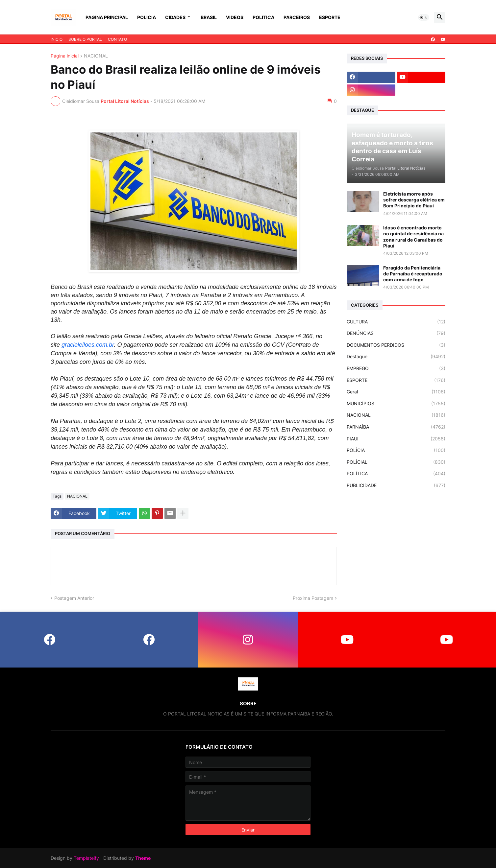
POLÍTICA (396, 474)
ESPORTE (330, 17)
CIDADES (175, 17)
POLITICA (263, 17)
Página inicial (65, 56)
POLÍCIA (396, 450)
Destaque (396, 357)
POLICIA (147, 17)
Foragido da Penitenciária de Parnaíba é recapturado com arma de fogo (413, 274)
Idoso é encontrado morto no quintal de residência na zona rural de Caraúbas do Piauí (413, 237)
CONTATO (117, 39)
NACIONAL (96, 56)
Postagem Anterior (74, 598)
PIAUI (396, 439)
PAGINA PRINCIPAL (107, 17)
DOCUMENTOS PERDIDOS (396, 345)
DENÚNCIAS (396, 333)
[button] (424, 17)
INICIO (57, 39)
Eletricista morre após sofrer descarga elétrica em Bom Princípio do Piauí (414, 200)
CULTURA (396, 322)
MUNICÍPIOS (396, 404)
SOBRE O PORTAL (85, 39)
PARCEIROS (297, 17)
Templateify (86, 858)
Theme (143, 858)
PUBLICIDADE (396, 485)
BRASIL (209, 17)
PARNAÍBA (396, 427)
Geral (396, 392)
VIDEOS (235, 17)
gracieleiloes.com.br (88, 345)
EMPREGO (396, 368)
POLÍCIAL (396, 462)
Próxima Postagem (313, 598)
